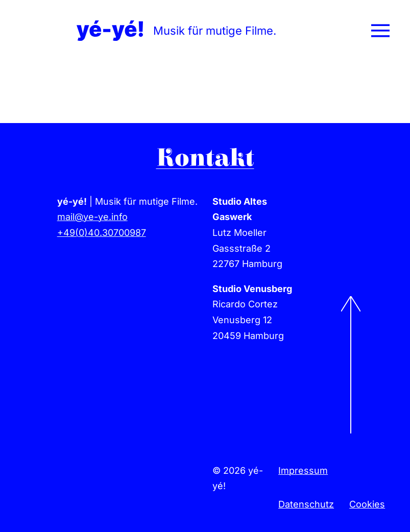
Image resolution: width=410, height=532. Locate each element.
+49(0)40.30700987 (102, 233)
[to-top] (351, 300)
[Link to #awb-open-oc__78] (380, 31)
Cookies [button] (367, 504)
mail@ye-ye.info (92, 217)
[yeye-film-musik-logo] (110, 25)
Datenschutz (306, 504)
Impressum (303, 470)
